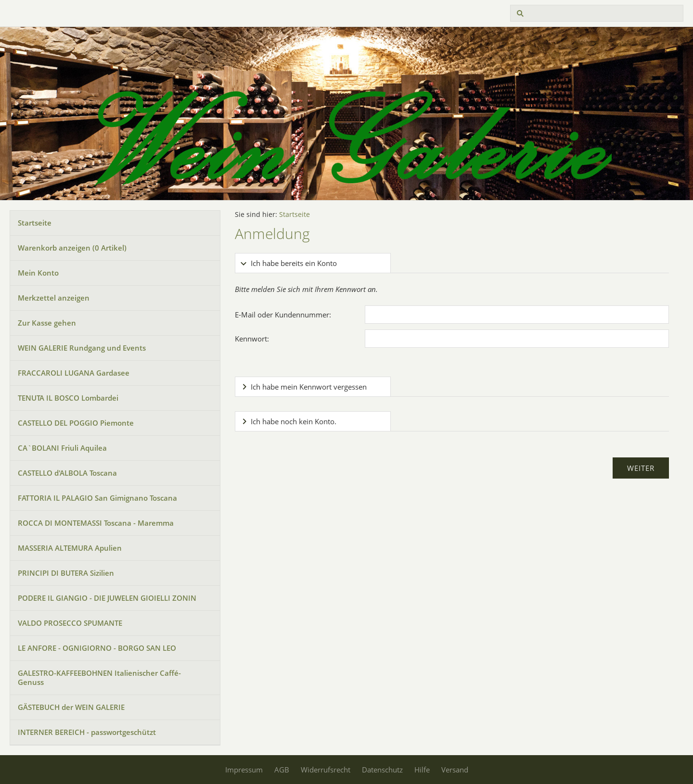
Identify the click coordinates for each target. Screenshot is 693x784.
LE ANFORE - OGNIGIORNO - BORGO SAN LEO (97, 648)
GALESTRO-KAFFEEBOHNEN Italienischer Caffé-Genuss (99, 677)
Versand (455, 770)
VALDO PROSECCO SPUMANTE (70, 623)
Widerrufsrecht (326, 770)
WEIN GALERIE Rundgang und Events (82, 348)
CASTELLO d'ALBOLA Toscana (67, 473)
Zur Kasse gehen (47, 323)
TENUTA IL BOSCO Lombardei (68, 398)
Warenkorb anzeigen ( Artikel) (72, 248)
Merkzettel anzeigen (54, 298)
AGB (282, 770)
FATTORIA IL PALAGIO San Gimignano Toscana (97, 498)
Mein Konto (38, 273)
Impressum (244, 770)
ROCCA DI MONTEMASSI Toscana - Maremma (96, 523)
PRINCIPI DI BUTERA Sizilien (66, 573)
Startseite (35, 223)
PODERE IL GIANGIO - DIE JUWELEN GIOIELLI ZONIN (107, 598)
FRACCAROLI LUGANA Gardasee (74, 373)
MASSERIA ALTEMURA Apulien (70, 548)
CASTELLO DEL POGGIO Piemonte (76, 423)
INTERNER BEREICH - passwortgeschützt (87, 732)
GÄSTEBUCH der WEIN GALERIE (71, 707)
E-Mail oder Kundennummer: (283, 315)
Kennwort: (252, 339)
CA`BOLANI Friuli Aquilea (62, 448)
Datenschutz (382, 770)
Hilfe (422, 770)
